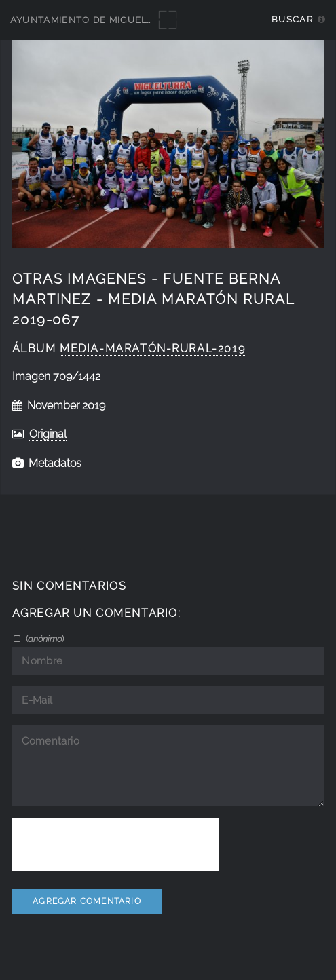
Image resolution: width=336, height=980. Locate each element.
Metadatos (55, 463)
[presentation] (115, 845)
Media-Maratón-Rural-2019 (152, 348)
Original (48, 434)
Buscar (292, 19)
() (44, 639)
